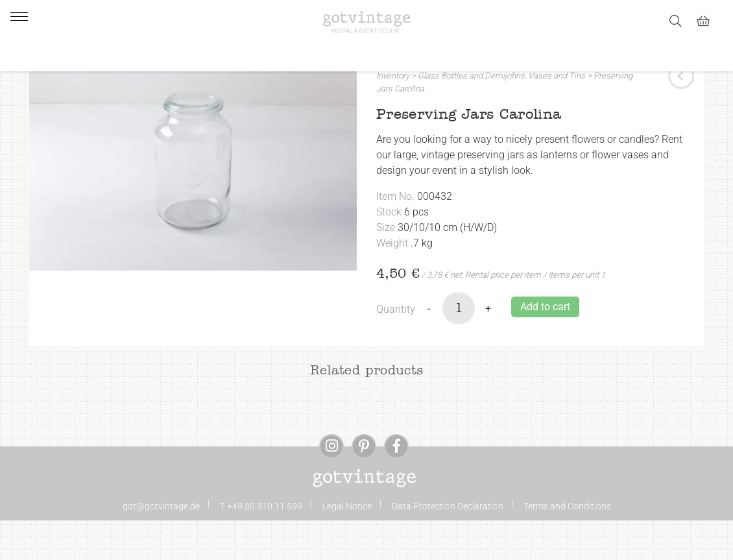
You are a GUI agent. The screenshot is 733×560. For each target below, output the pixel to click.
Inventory (393, 116)
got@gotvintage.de (161, 546)
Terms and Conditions (567, 546)
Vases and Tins (557, 116)
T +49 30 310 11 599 (261, 546)
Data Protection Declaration (448, 546)
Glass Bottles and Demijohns (471, 116)
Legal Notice (347, 546)
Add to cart (545, 346)
